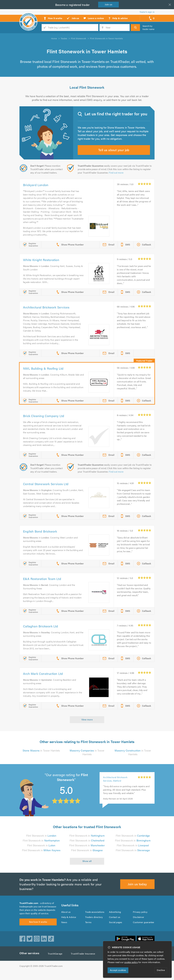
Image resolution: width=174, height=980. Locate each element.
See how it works (38, 931)
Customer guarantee (144, 929)
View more (87, 725)
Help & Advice (69, 924)
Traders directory (94, 924)
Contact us (115, 924)
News (64, 929)
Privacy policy (140, 919)
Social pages (116, 929)
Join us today (137, 889)
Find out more (117, 178)
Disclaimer (138, 924)
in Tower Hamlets (41, 756)
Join (109, 4)
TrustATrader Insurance (84, 962)
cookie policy (132, 962)
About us (66, 919)
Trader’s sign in (147, 12)
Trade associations (95, 919)
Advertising (115, 919)
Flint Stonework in (41, 841)
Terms (88, 929)
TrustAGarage (56, 962)
